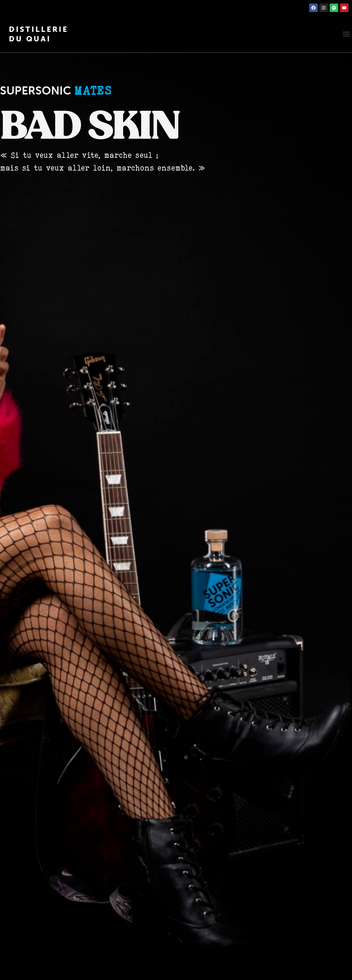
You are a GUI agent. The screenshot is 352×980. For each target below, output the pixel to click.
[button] (346, 34)
